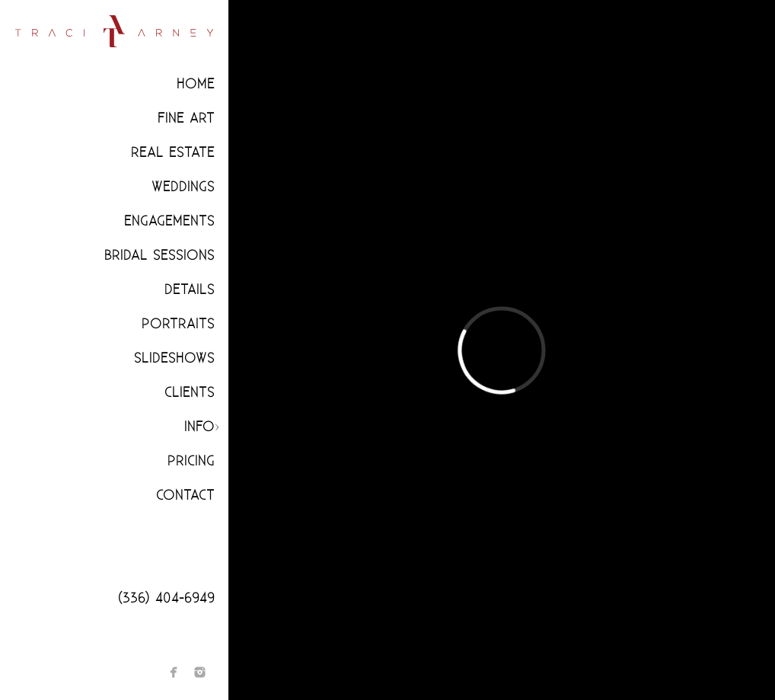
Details (190, 290)
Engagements (169, 221)
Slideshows (174, 358)
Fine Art (186, 118)
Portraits (178, 324)
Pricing (191, 461)
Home (196, 84)
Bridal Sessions (159, 256)
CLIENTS (190, 393)
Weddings (183, 187)
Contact (185, 495)
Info (199, 427)
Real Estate (173, 153)
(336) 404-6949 (166, 598)
